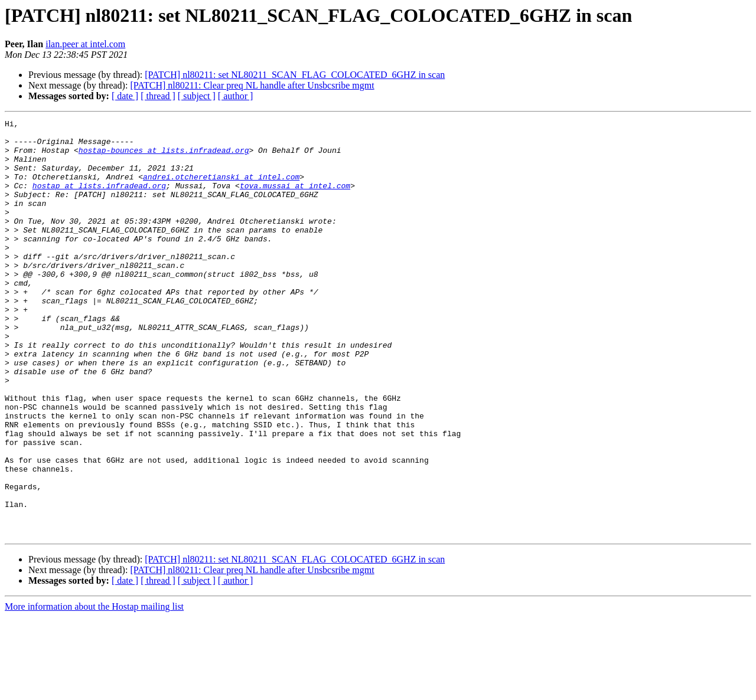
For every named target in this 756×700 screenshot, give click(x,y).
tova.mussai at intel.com (295, 199)
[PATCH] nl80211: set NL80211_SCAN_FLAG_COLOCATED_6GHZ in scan (295, 75)
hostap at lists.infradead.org (99, 199)
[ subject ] (197, 96)
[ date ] (125, 96)
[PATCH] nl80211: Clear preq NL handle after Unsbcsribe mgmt (252, 85)
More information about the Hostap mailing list (94, 690)
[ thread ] (158, 96)
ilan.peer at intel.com (85, 44)
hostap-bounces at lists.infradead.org (164, 157)
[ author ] (236, 96)
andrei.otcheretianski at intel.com (221, 189)
